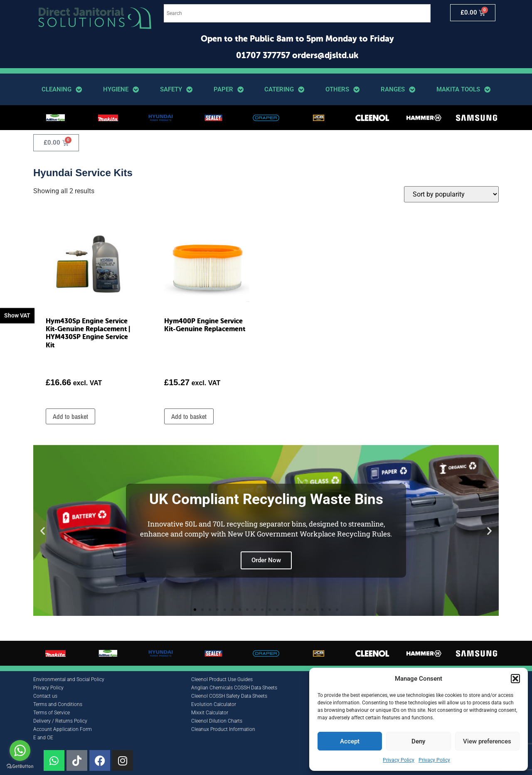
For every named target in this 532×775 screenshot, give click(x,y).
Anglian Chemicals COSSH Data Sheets (234, 688)
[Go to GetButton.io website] (20, 766)
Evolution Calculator (214, 704)
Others (342, 90)
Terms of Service (52, 713)
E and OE (43, 738)
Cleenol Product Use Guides (222, 679)
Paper (229, 90)
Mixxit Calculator (210, 713)
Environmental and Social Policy (69, 679)
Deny (418, 741)
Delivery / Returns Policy (60, 721)
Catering (284, 90)
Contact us (45, 696)
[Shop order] (451, 194)
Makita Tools (463, 90)
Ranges (398, 90)
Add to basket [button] (70, 416)
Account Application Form (63, 729)
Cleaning (62, 90)
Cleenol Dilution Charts (217, 721)
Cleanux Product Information (223, 729)
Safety (176, 90)
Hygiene (121, 90)
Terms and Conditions (58, 704)
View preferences (487, 741)
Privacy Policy (399, 760)
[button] (515, 679)
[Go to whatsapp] (20, 750)
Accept (350, 741)
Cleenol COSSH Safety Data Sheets (229, 696)
